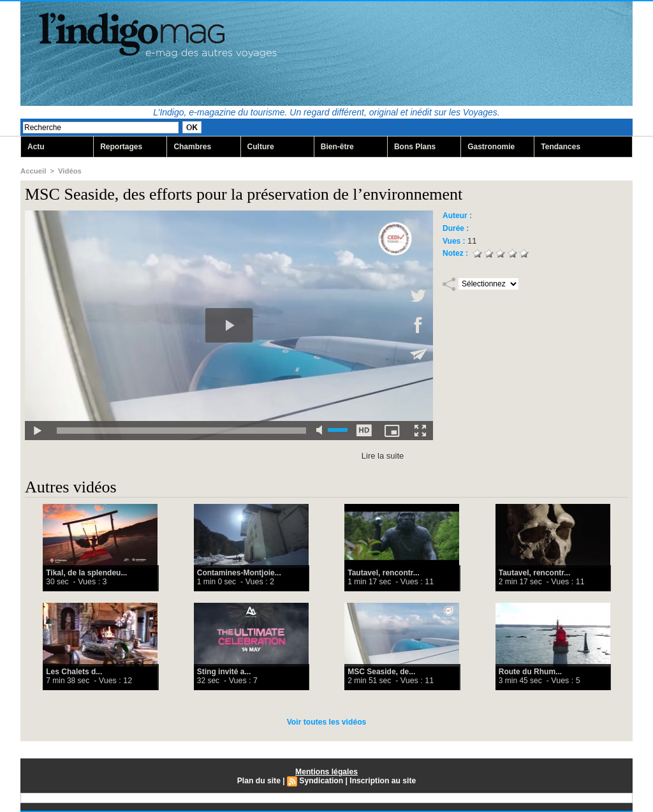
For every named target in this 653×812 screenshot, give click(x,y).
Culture (261, 147)
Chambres (192, 147)
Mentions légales (327, 772)
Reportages (121, 147)
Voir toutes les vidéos (326, 722)
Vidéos (69, 171)
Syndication (321, 781)
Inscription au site (382, 781)
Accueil (33, 171)
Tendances (561, 147)
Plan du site (259, 781)
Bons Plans (415, 147)
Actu (36, 147)
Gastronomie (491, 147)
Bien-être (337, 147)
